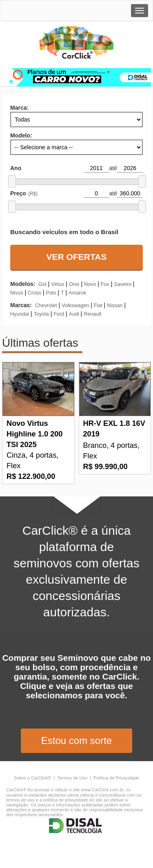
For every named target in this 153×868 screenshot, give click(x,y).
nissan (115, 306)
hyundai (20, 314)
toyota (41, 314)
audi (74, 314)
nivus (17, 293)
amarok (77, 293)
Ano (16, 168)
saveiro (123, 284)
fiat (98, 306)
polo (51, 293)
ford (59, 314)
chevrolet (46, 306)
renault (92, 314)
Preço (24, 193)
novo (90, 284)
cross (34, 293)
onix (74, 284)
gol (42, 284)
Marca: (19, 108)
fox (105, 284)
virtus (58, 284)
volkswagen (75, 306)
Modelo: (21, 135)
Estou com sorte (76, 741)
